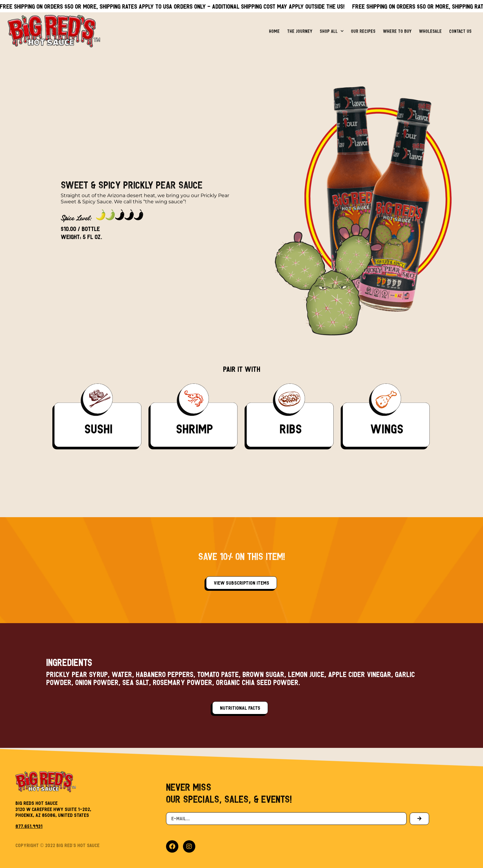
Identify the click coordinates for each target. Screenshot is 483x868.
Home (274, 29)
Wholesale (430, 29)
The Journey (300, 29)
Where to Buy (397, 29)
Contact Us (460, 29)
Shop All (332, 29)
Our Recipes (363, 29)
